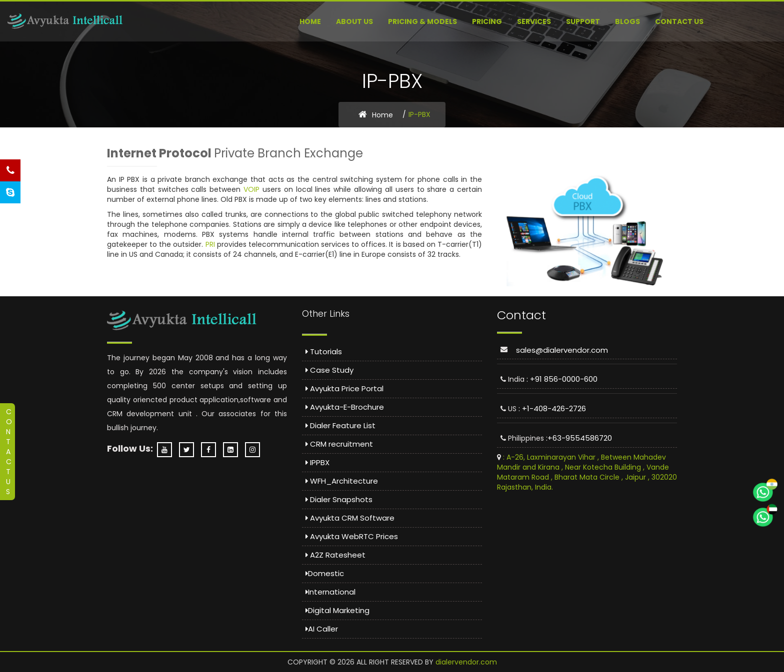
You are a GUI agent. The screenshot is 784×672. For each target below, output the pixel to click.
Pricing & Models (422, 21)
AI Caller (322, 629)
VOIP (251, 189)
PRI (210, 244)
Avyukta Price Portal (344, 388)
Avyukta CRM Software (350, 518)
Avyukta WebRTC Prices (352, 536)
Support (583, 21)
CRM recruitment (339, 444)
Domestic (325, 573)
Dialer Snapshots (339, 499)
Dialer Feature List (340, 425)
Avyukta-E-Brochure (345, 407)
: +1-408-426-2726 (552, 408)
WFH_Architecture (342, 481)
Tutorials (324, 351)
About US (354, 21)
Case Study (329, 370)
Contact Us (679, 21)
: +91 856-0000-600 (562, 379)
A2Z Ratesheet (335, 555)
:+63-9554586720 (579, 438)
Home (310, 21)
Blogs (627, 21)
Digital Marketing (337, 610)
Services (534, 21)
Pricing (487, 21)
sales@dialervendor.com (562, 350)
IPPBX (317, 462)
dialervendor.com (466, 662)
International (330, 592)
